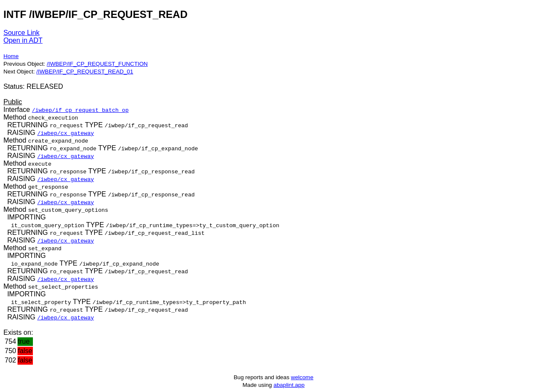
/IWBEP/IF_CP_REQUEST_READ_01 (85, 72)
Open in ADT (23, 40)
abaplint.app (289, 385)
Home (11, 56)
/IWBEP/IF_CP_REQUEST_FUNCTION (97, 64)
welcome (302, 377)
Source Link (22, 33)
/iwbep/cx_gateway (66, 133)
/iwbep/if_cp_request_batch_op (80, 110)
